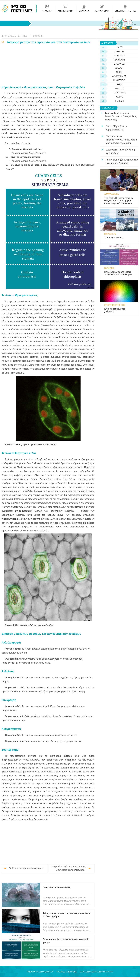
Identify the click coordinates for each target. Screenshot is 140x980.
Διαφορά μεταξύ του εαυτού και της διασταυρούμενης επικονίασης (69, 868)
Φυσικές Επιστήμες (16, 36)
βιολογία (38, 36)
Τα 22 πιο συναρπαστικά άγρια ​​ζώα (26, 868)
